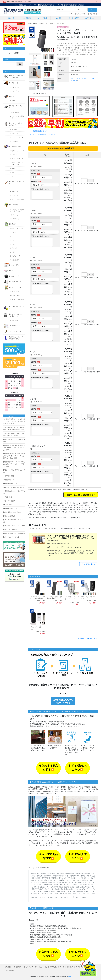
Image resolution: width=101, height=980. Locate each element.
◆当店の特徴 (8, 497)
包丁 (11, 236)
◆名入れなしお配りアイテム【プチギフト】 (16, 315)
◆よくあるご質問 (9, 501)
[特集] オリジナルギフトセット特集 (14, 471)
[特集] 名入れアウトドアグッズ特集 (14, 521)
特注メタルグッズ (15, 296)
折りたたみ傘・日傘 (16, 256)
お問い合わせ (90, 18)
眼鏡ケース (13, 168)
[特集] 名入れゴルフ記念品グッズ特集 (14, 441)
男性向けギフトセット (17, 87)
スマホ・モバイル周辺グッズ (17, 117)
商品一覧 (11, 18)
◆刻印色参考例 (8, 476)
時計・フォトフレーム (17, 228)
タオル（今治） (15, 321)
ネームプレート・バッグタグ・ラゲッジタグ (17, 210)
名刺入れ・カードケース (17, 151)
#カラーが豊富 (76, 78)
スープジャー (14, 232)
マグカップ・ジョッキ (17, 137)
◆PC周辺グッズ (14, 276)
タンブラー (13, 130)
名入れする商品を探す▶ (48, 768)
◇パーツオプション (15, 331)
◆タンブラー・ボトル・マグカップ (45, 24)
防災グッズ (13, 248)
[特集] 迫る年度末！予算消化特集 (14, 533)
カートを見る (43, 18)
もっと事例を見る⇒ (88, 564)
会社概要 (58, 18)
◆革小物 (11, 96)
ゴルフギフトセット (16, 219)
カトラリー (13, 252)
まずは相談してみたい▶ (78, 768)
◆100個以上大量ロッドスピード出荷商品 (17, 76)
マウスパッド (14, 192)
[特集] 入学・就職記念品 (11, 530)
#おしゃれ (84, 78)
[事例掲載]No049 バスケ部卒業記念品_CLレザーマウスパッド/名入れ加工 (14, 464)
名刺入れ (13, 101)
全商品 (30, 24)
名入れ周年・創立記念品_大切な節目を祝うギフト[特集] (14, 435)
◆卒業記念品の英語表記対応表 (14, 487)
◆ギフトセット (14, 83)
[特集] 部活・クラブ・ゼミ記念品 (14, 526)
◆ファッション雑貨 (15, 146)
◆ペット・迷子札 (14, 265)
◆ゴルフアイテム (14, 205)
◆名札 (11, 271)
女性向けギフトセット (17, 91)
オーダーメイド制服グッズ (17, 301)
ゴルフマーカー (15, 215)
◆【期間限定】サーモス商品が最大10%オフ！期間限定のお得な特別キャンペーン (14, 421)
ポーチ (12, 172)
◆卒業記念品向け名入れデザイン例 (14, 492)
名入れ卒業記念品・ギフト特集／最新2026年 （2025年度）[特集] (14, 429)
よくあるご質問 (74, 18)
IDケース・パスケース (17, 159)
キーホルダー (14, 155)
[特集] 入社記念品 (9, 516)
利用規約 (70, 967)
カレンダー (13, 244)
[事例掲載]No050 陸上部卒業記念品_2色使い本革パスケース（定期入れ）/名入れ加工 (14, 456)
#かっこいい (91, 78)
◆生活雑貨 (12, 224)
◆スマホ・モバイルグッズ (16, 107)
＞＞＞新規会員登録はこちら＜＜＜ (40, 131)
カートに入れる (75, 495)
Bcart (70, 977)
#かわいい (74, 80)
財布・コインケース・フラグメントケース (17, 164)
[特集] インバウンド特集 (11, 537)
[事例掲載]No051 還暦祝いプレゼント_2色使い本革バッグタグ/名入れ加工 (14, 448)
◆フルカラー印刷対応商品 (16, 308)
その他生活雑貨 (15, 260)
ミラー (12, 176)
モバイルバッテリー (16, 112)
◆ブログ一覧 (8, 505)
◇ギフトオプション (15, 326)
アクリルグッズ (15, 292)
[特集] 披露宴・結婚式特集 (12, 512)
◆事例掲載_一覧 (9, 480)
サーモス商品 (14, 141)
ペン (11, 188)
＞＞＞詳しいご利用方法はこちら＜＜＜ (42, 135)
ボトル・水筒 (61, 24)
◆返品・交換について (11, 508)
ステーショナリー (15, 196)
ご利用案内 (27, 18)
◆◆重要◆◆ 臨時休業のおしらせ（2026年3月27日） (22, 2)
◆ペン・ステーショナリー (16, 182)
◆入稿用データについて (11, 484)
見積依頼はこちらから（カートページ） (63, 701)
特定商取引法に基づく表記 (33, 967)
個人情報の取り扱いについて (54, 967)
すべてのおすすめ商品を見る (87, 639)
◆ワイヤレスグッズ (15, 282)
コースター (13, 240)
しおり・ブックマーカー (17, 200)
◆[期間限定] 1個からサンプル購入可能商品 (17, 338)
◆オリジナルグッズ (15, 287)
